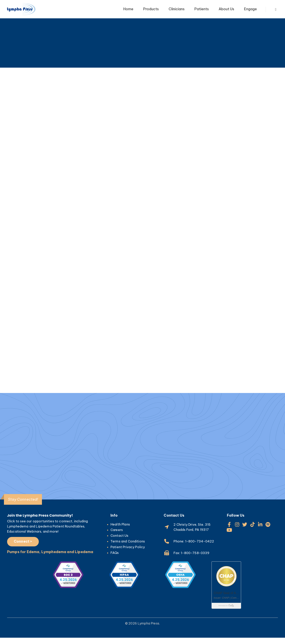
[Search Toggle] (276, 10)
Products (151, 9)
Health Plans (120, 531)
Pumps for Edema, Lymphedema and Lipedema (50, 558)
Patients (202, 9)
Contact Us (119, 542)
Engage (250, 9)
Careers (117, 536)
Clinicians (177, 9)
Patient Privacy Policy (128, 553)
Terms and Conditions (128, 548)
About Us (226, 9)
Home (128, 9)
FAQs (115, 559)
